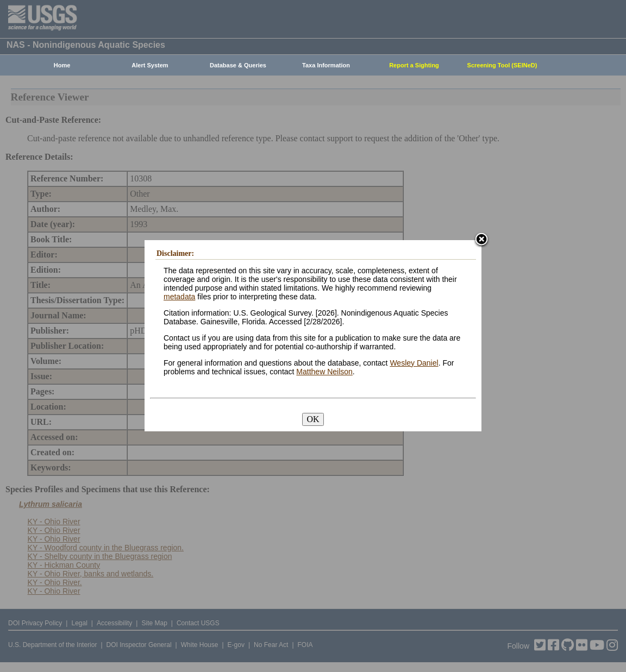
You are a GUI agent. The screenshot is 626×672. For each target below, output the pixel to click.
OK (313, 419)
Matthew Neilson (324, 372)
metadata (179, 297)
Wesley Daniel (414, 363)
